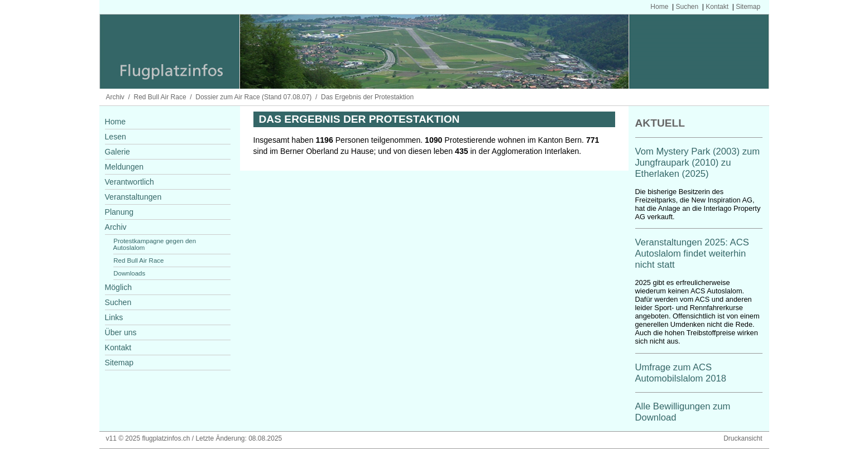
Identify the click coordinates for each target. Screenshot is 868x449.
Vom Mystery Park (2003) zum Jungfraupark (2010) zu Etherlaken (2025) (698, 163)
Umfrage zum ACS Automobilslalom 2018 (681, 373)
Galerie (118, 152)
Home (659, 7)
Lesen (116, 137)
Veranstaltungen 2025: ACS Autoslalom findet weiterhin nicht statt (692, 254)
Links (114, 317)
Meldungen (124, 167)
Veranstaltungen (133, 197)
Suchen (687, 7)
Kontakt (717, 7)
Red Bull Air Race (160, 97)
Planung (119, 212)
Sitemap (748, 7)
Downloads (129, 273)
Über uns (121, 332)
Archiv (115, 97)
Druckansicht (743, 438)
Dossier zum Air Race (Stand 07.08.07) (253, 97)
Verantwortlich (130, 182)
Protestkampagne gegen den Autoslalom (155, 244)
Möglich (119, 287)
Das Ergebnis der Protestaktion (367, 97)
